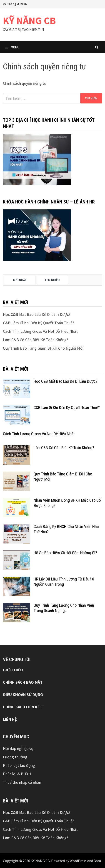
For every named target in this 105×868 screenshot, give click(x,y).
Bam (97, 861)
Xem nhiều (52, 280)
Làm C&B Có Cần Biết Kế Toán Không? (35, 340)
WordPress (78, 861)
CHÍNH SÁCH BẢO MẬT (23, 682)
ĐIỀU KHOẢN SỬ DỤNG (23, 695)
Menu (12, 47)
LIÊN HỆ (10, 719)
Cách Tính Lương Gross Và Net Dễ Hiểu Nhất (40, 331)
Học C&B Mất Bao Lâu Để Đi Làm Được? (37, 314)
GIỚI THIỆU (13, 670)
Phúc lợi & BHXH (17, 774)
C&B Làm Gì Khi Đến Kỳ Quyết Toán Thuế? (39, 323)
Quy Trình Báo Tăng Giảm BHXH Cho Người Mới (43, 348)
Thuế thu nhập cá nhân (22, 782)
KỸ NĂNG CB (29, 20)
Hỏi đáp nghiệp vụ (18, 748)
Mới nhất (20, 280)
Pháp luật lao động (19, 765)
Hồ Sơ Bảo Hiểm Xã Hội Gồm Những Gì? (65, 553)
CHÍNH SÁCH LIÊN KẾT (23, 707)
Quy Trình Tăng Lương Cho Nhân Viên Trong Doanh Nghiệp (64, 608)
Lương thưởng (15, 757)
